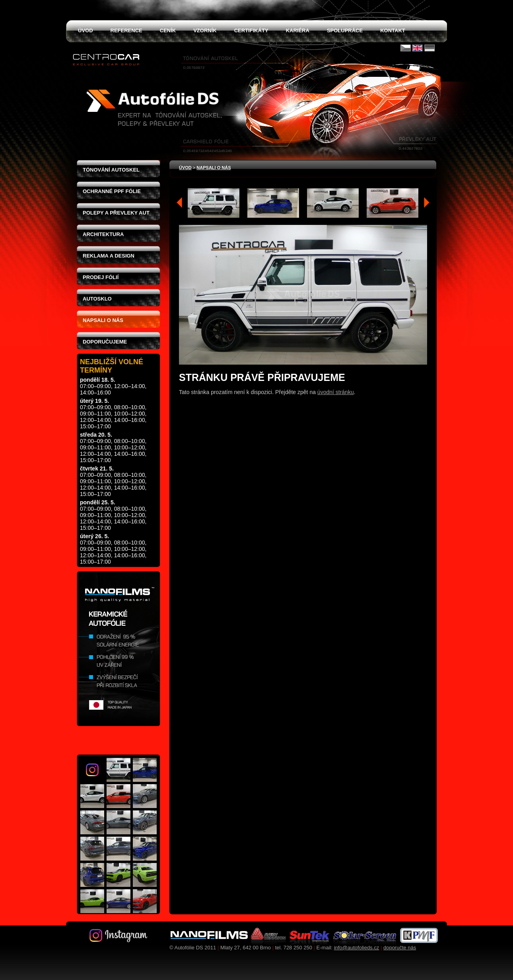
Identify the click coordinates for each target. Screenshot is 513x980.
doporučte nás (400, 948)
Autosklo (97, 299)
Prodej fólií (101, 277)
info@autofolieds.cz (357, 948)
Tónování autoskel (111, 170)
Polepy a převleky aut (116, 213)
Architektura (103, 234)
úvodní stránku (336, 392)
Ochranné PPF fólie (112, 191)
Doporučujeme (105, 342)
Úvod (185, 168)
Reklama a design (109, 256)
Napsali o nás (103, 320)
